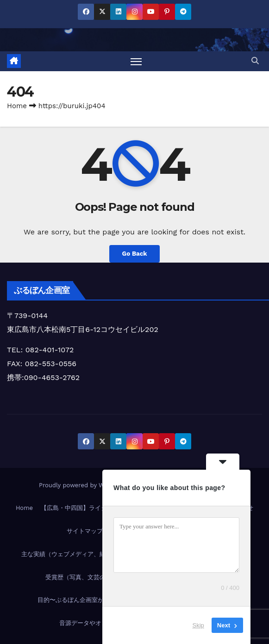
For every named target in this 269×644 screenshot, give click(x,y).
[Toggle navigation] (136, 61)
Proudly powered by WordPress (85, 486)
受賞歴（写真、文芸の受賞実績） (91, 577)
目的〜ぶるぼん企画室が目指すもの (86, 600)
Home (17, 106)
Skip (198, 625)
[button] (255, 61)
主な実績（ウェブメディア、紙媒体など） (78, 554)
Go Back (134, 254)
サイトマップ (85, 531)
